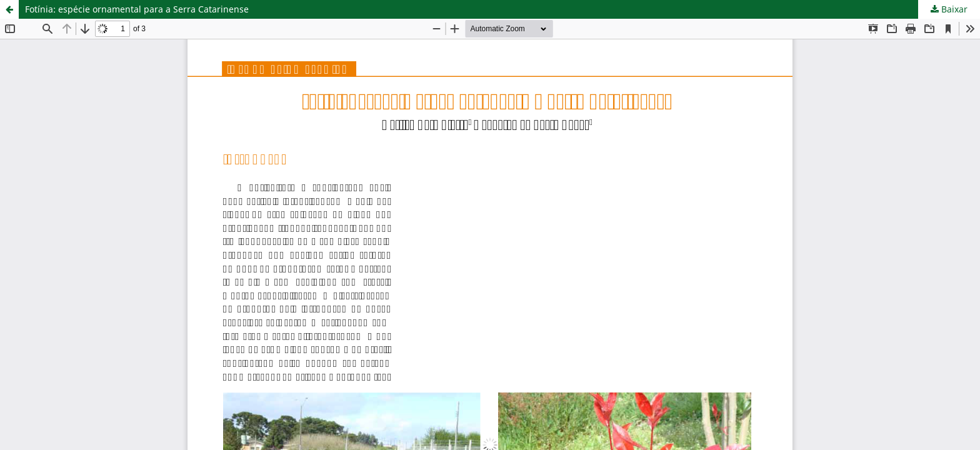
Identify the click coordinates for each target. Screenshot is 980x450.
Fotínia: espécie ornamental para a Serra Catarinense (137, 9)
